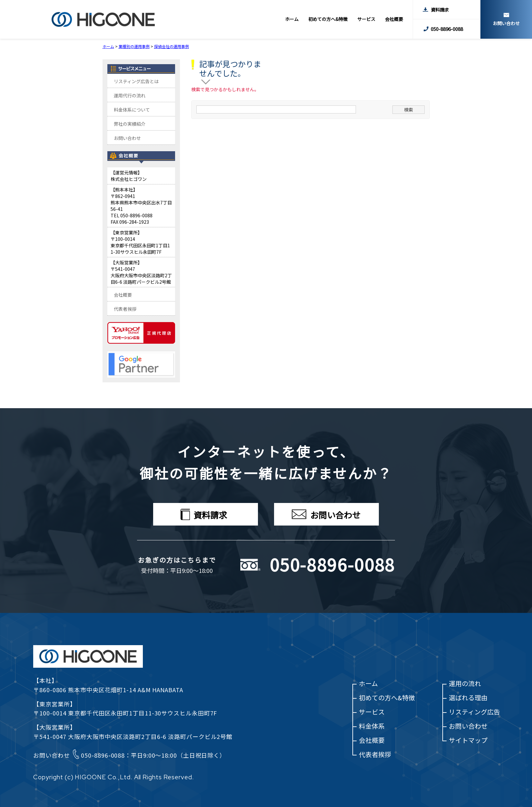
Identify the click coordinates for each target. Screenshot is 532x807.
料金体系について (132, 110)
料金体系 (372, 726)
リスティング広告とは (136, 81)
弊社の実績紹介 (130, 124)
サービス (366, 19)
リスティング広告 (474, 712)
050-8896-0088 (447, 29)
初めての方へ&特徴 (328, 19)
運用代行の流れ (130, 95)
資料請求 (440, 10)
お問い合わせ (506, 23)
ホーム (292, 19)
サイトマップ (468, 740)
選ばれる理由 (468, 698)
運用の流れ (465, 684)
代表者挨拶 (125, 309)
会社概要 (394, 19)
